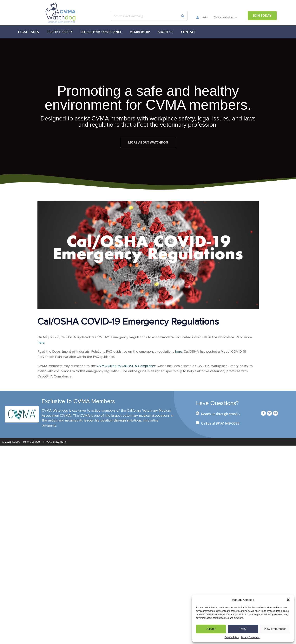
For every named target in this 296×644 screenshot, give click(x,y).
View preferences (275, 629)
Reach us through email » (220, 414)
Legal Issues (28, 32)
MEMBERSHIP (140, 32)
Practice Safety (60, 32)
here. (179, 351)
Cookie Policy (232, 637)
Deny (243, 629)
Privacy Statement (250, 637)
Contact (188, 32)
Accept (211, 629)
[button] (288, 600)
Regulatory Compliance (101, 32)
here (41, 342)
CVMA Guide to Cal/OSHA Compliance (126, 366)
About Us (165, 32)
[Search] (183, 16)
